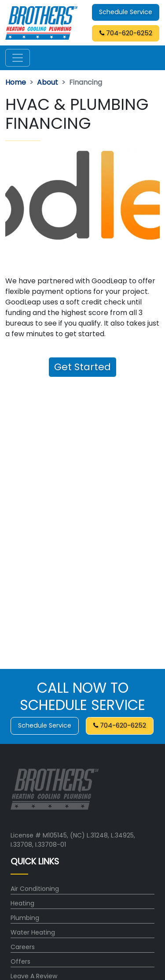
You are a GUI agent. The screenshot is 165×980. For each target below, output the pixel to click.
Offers (20, 961)
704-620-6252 (126, 33)
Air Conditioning (35, 889)
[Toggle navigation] (18, 58)
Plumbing (25, 918)
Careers (23, 947)
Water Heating (33, 932)
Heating (22, 903)
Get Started (82, 367)
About (48, 82)
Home (16, 82)
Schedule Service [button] (126, 12)
